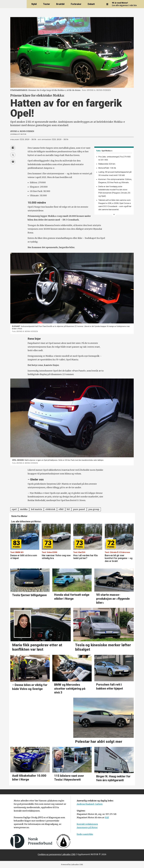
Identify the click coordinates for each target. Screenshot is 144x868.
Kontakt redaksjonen (87, 824)
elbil (61, 509)
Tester (47, 4)
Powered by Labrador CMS (72, 865)
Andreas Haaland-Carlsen (90, 804)
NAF (107, 818)
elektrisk (50, 509)
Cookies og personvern (49, 854)
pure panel (79, 509)
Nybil (34, 4)
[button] (129, 543)
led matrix (37, 509)
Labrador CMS (68, 854)
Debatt (91, 4)
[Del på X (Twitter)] (13, 155)
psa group (94, 509)
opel (14, 509)
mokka (24, 509)
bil (68, 509)
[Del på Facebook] (13, 148)
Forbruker (76, 4)
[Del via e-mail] (13, 162)
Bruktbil (60, 4)
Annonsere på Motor (87, 828)
